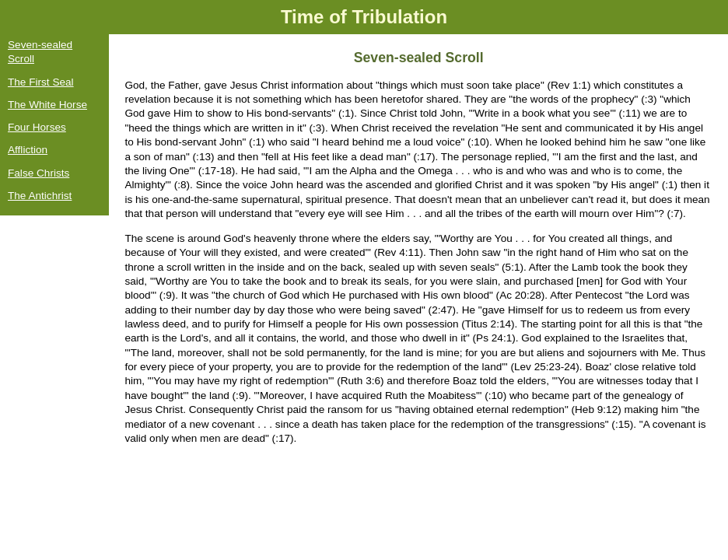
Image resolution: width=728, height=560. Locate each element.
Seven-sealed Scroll (40, 52)
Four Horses (37, 127)
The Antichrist (40, 196)
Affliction (28, 150)
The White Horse (47, 105)
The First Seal (41, 82)
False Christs (38, 173)
